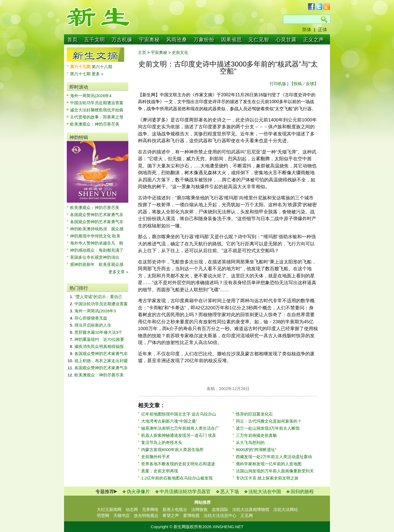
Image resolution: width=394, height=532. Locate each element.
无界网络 (150, 509)
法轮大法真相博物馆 (251, 509)
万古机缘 (122, 40)
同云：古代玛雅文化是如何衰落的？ (269, 421)
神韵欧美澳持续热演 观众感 (97, 229)
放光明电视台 (146, 515)
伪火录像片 (138, 492)
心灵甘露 (286, 40)
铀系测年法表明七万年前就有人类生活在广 (180, 428)
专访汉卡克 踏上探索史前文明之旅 (267, 478)
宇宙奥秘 (149, 40)
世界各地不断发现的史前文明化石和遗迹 (178, 464)
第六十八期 (102, 67)
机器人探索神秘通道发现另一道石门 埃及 (179, 435)
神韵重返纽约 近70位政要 (99, 339)
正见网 (247, 515)
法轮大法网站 (286, 509)
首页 (73, 40)
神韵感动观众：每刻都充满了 (97, 250)
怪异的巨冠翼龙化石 (254, 414)
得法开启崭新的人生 (93, 325)
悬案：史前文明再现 (160, 471)
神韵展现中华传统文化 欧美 (95, 236)
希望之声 (171, 515)
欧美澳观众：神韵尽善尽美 (97, 124)
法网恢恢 (199, 509)
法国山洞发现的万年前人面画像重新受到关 (275, 471)
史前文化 (180, 52)
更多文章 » (118, 272)
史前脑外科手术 (156, 457)
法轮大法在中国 (265, 492)
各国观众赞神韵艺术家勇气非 (97, 215)
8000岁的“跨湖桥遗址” (256, 450)
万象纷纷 (204, 40)
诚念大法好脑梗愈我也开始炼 (97, 110)
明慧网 (103, 515)
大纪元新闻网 (109, 509)
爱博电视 (191, 515)
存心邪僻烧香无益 (91, 318)
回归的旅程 (302, 492)
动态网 (132, 509)
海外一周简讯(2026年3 (95, 311)
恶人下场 (230, 492)
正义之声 (314, 40)
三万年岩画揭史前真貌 (256, 435)
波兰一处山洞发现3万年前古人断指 (268, 428)
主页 (142, 52)
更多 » (98, 74)
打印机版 (278, 84)
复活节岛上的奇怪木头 (162, 442)
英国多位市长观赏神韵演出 (97, 257)
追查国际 (220, 509)
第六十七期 (81, 74)
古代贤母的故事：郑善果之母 (97, 117)
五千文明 (95, 40)
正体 (323, 30)
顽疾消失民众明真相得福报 (99, 346)
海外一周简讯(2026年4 (91, 96)
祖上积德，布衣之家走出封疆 (101, 361)
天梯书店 (121, 515)
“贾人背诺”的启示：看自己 (98, 297)
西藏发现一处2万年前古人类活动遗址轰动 (274, 457)
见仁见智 (259, 40)
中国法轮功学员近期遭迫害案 (97, 103)
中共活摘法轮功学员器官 (185, 492)
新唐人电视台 (175, 509)
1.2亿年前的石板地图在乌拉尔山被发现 (177, 478)
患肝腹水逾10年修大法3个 (98, 332)
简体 (307, 30)
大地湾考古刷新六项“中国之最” (169, 421)
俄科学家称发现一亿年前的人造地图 (269, 464)
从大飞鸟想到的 (250, 442)
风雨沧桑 (177, 40)
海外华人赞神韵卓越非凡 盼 (97, 243)
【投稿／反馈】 (304, 84)
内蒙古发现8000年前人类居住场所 (172, 450)
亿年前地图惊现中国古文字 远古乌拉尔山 (179, 414)
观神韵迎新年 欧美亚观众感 (97, 264)
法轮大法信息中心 (220, 515)
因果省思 (231, 40)
